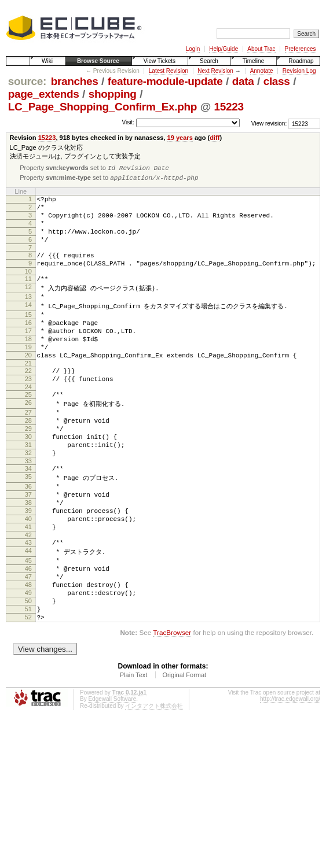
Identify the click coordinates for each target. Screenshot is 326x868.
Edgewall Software (112, 775)
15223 (229, 107)
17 (28, 355)
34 (28, 516)
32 (28, 498)
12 (28, 305)
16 (28, 345)
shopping (113, 94)
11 (28, 295)
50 (28, 672)
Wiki (47, 61)
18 (28, 365)
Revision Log (299, 71)
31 (28, 489)
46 (28, 633)
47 (28, 642)
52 (28, 692)
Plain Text (134, 751)
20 (28, 385)
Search (209, 61)
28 (28, 459)
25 (28, 429)
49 (28, 662)
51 (28, 682)
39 (28, 566)
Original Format (184, 751)
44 (28, 612)
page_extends (44, 94)
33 (28, 508)
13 (28, 315)
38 (28, 556)
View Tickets (160, 61)
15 (28, 335)
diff (215, 138)
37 (28, 546)
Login (193, 49)
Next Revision (215, 71)
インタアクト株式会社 (154, 782)
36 (28, 536)
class (277, 81)
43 (28, 603)
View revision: (269, 123)
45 (28, 623)
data (243, 81)
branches (75, 81)
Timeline (253, 61)
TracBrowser (172, 709)
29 (28, 469)
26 (28, 439)
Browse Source (98, 61)
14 (28, 325)
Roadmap (301, 61)
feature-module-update (165, 81)
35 (28, 526)
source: (27, 81)
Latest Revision (169, 71)
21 (28, 394)
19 (28, 375)
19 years (180, 138)
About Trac (261, 49)
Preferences (301, 49)
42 (28, 595)
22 (28, 402)
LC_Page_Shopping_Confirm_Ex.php (102, 107)
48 (28, 652)
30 (28, 479)
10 (28, 287)
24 (28, 422)
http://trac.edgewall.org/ (290, 775)
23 (28, 412)
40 (28, 575)
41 (28, 585)
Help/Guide (224, 49)
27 (28, 449)
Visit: (128, 123)
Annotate (262, 71)
